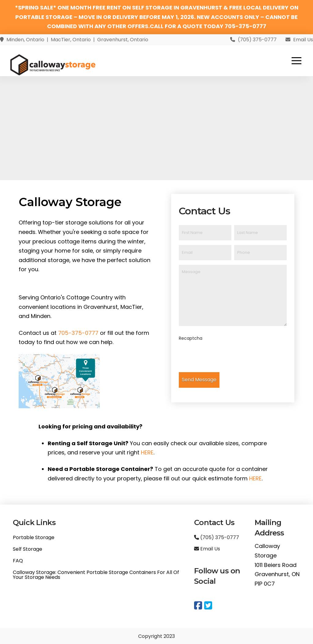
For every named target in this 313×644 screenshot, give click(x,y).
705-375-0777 (78, 333)
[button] (296, 61)
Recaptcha (191, 338)
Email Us (207, 549)
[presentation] (225, 357)
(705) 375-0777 (217, 537)
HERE (147, 452)
